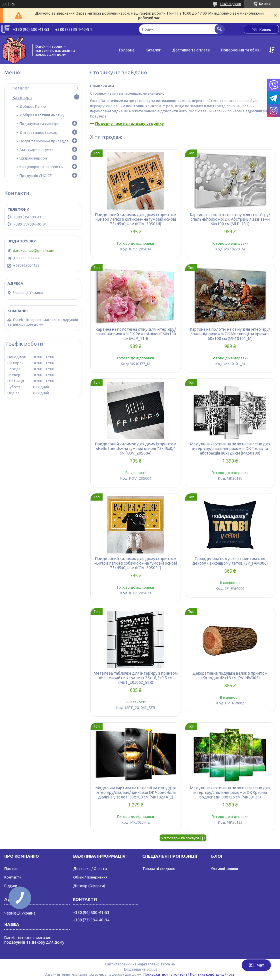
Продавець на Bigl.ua (140, 969)
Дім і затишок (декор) (39, 132)
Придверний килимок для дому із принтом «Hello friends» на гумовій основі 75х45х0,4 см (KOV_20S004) (136, 449)
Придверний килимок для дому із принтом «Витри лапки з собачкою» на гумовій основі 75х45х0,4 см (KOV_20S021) (136, 563)
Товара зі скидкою (159, 869)
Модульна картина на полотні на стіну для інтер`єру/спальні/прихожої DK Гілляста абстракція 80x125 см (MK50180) (230, 449)
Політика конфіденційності (213, 974)
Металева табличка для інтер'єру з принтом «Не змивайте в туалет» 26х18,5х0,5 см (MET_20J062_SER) (136, 678)
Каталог (153, 50)
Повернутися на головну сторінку (130, 124)
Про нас (11, 869)
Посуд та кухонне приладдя (44, 141)
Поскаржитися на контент (165, 974)
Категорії (22, 97)
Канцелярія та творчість (41, 167)
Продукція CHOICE (36, 176)
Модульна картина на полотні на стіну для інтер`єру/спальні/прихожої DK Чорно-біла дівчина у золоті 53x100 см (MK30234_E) (136, 792)
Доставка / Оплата (90, 869)
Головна (127, 50)
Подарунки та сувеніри (39, 124)
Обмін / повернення (90, 877)
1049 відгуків (230, 4)
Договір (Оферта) (89, 886)
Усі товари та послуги (180, 838)
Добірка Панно (33, 106)
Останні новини (225, 869)
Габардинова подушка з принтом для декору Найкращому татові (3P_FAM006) (230, 561)
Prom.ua (168, 964)
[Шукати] (220, 29)
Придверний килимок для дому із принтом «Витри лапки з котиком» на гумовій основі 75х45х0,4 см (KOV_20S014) (136, 219)
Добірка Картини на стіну (42, 115)
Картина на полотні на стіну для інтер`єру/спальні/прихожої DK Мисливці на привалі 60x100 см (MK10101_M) (230, 334)
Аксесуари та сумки (36, 150)
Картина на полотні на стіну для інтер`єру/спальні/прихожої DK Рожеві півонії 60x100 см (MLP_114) (136, 334)
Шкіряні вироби (33, 158)
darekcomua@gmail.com (34, 250)
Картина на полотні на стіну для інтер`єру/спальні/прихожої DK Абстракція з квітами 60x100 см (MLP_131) (230, 219)
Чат (256, 965)
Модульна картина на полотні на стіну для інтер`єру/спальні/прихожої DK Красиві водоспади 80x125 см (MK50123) (230, 792)
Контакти (13, 877)
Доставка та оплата (191, 50)
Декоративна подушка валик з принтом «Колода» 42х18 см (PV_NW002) (230, 676)
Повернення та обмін (241, 50)
